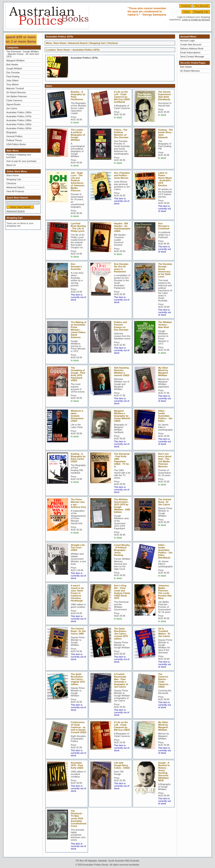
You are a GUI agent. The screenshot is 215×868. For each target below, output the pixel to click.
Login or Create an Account (196, 20)
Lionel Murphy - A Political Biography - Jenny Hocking (122, 550)
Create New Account (191, 45)
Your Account (202, 6)
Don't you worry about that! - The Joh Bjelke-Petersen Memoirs (165, 460)
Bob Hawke (12, 64)
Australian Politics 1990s (19, 124)
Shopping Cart (201, 12)
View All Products (15, 191)
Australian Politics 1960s (19, 112)
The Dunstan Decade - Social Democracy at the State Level (165, 270)
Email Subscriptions (190, 53)
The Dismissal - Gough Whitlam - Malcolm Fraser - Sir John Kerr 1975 (23, 54)
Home (186, 12)
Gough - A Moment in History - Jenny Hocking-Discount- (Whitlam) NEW (164, 772)
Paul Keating (13, 76)
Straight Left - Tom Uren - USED (78, 548)
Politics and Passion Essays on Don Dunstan (121, 326)
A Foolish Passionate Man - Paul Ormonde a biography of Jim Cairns (121, 680)
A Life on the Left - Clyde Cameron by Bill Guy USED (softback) (122, 97)
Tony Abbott (12, 84)
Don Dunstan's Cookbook (164, 226)
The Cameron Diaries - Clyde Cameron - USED (164, 680)
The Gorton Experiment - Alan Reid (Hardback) (165, 96)
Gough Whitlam (14, 68)
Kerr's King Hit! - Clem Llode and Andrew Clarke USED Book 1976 (122, 592)
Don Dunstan (13, 72)
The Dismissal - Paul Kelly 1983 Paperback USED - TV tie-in (122, 460)
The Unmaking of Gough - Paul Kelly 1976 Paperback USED (78, 374)
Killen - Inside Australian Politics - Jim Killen (165, 416)
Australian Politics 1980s (19, 120)
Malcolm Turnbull (15, 88)
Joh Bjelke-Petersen (17, 96)
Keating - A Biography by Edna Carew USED (78, 458)
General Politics (14, 136)
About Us (11, 165)
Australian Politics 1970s (19, 116)
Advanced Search (15, 187)
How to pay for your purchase (21, 161)
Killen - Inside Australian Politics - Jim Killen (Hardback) (165, 551)
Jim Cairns (12, 108)
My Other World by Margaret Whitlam (163, 372)
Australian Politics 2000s (19, 128)
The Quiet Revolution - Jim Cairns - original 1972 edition (78, 679)
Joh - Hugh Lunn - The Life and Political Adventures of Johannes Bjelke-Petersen (78, 182)
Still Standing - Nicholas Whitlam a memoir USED (122, 372)
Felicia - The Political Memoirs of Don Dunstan (121, 134)
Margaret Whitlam (15, 60)
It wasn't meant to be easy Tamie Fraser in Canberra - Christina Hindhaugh (77, 593)
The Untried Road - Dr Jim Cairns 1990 (78, 631)
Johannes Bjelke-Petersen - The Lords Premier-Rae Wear (165, 592)
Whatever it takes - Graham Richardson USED (77, 416)
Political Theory (14, 140)
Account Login (187, 41)
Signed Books (13, 104)
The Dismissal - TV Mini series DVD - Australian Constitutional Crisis (79, 818)
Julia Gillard (12, 80)
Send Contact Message (192, 56)
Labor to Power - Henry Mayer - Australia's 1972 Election (165, 179)
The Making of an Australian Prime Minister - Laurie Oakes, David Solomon (79, 330)
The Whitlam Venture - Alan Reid (165, 325)
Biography (12, 132)
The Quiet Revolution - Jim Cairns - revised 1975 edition (121, 634)
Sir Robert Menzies (16, 92)
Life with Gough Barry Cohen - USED (122, 765)
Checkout (186, 6)
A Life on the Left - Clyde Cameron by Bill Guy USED (122, 726)
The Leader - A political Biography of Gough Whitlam (78, 135)
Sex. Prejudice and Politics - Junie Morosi (122, 175)
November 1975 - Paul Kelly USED (77, 765)
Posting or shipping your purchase (19, 156)
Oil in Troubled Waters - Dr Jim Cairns (164, 632)
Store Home (12, 175)
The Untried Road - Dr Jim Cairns (165, 502)
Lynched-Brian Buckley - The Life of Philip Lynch (78, 227)
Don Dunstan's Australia (76, 267)
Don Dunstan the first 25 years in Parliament (121, 268)
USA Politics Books (16, 144)
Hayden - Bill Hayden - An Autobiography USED (122, 227)
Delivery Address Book (192, 49)
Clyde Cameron (14, 100)
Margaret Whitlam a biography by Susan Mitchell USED (122, 416)
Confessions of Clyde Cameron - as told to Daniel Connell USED (79, 727)
